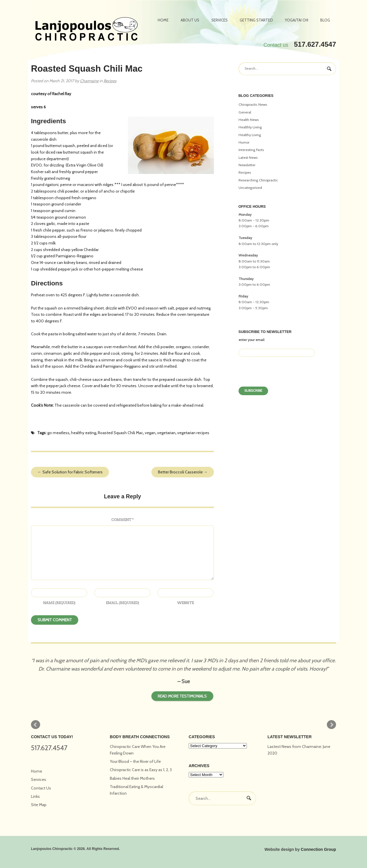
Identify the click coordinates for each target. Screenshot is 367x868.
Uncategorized (250, 188)
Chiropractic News (253, 104)
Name (59, 603)
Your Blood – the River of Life (135, 761)
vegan (150, 433)
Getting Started (256, 20)
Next (331, 725)
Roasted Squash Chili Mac (120, 433)
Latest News (248, 157)
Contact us (276, 45)
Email (122, 603)
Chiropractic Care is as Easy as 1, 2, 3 (141, 770)
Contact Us (41, 788)
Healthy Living (250, 135)
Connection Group (318, 849)
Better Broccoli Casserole (183, 472)
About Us (190, 20)
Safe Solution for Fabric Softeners (70, 472)
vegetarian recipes (193, 433)
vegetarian (166, 433)
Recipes (110, 81)
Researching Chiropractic (258, 180)
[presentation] (282, 374)
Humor (244, 142)
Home (163, 20)
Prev (36, 725)
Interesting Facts (251, 150)
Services (219, 20)
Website (186, 603)
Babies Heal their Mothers (132, 778)
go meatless (58, 433)
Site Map (39, 805)
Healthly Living (250, 127)
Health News (249, 120)
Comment (122, 520)
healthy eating (84, 433)
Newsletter (247, 165)
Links (35, 796)
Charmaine (89, 81)
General (245, 112)
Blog (325, 20)
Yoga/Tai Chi (297, 20)
